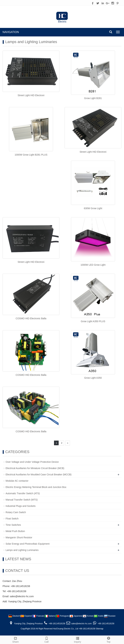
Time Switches (13, 525)
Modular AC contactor (17, 481)
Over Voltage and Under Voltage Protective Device (32, 462)
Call (46, 639)
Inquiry (77, 639)
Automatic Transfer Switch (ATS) (23, 493)
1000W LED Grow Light (93, 265)
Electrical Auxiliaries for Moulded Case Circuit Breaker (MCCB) (39, 474)
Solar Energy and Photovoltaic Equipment (28, 544)
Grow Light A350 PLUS (93, 321)
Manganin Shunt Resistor (19, 537)
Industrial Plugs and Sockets (21, 506)
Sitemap (100, 629)
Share (15, 639)
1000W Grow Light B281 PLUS (31, 155)
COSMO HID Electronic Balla (31, 318)
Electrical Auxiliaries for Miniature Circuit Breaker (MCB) (35, 468)
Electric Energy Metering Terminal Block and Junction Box (36, 487)
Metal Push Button (15, 531)
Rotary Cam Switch (16, 512)
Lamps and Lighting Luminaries (22, 550)
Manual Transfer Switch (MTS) (22, 500)
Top (108, 639)
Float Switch (12, 519)
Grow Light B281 (93, 98)
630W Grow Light (93, 208)
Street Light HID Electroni (31, 95)
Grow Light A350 (93, 378)
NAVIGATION (11, 32)
